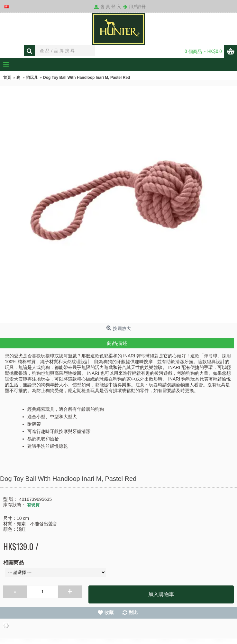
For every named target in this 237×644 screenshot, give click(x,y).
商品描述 (117, 343)
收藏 (109, 612)
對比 (133, 612)
